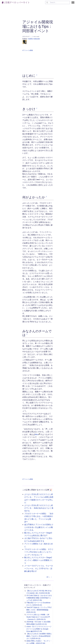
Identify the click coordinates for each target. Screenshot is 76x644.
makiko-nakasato (31, 41)
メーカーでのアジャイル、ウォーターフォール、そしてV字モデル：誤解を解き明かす (39, 568)
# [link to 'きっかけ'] (37, 108)
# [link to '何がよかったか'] (46, 197)
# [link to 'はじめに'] (37, 75)
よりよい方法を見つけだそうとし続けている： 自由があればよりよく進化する (39, 508)
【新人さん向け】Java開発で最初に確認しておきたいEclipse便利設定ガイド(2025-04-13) (39, 636)
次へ (50, 577)
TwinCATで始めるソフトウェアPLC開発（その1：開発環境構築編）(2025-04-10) (39, 610)
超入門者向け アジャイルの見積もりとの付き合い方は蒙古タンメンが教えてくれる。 (39, 527)
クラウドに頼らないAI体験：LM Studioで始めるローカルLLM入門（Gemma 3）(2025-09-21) (38, 617)
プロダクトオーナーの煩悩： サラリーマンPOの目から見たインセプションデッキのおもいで (39, 552)
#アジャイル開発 (28, 50)
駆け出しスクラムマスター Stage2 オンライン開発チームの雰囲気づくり (39, 560)
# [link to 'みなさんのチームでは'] (27, 334)
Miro (37, 434)
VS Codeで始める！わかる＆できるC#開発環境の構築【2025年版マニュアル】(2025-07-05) (39, 598)
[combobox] (58, 2)
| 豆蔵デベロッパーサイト (16, 2)
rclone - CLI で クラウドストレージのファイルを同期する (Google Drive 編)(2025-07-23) (39, 629)
